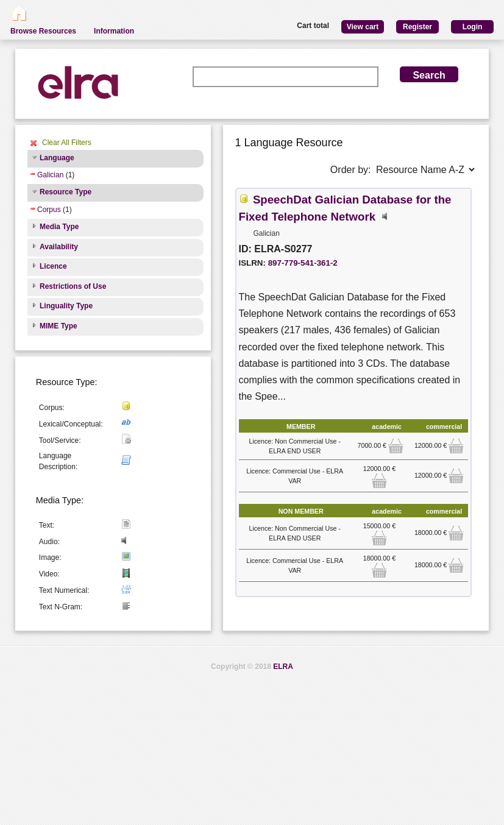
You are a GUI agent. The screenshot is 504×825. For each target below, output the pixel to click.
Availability (59, 247)
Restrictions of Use (73, 286)
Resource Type (66, 192)
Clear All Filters (67, 143)
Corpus (49, 210)
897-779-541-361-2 (303, 263)
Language (57, 158)
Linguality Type (66, 306)
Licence (53, 266)
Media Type (59, 227)
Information (114, 31)
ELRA (283, 667)
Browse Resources (43, 31)
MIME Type (59, 326)
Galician (50, 175)
